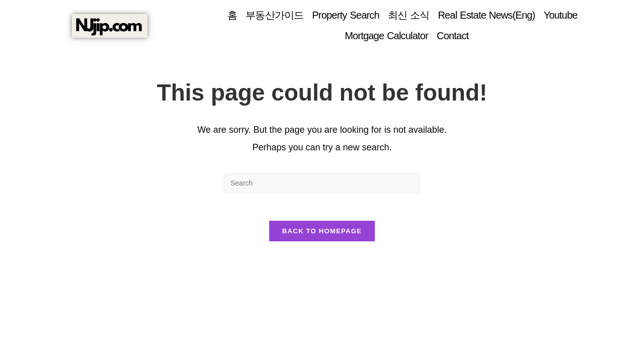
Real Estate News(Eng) (486, 15)
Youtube (560, 15)
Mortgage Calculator (386, 36)
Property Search (346, 15)
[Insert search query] (322, 184)
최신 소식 (409, 15)
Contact (453, 36)
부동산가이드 (274, 15)
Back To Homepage (322, 234)
